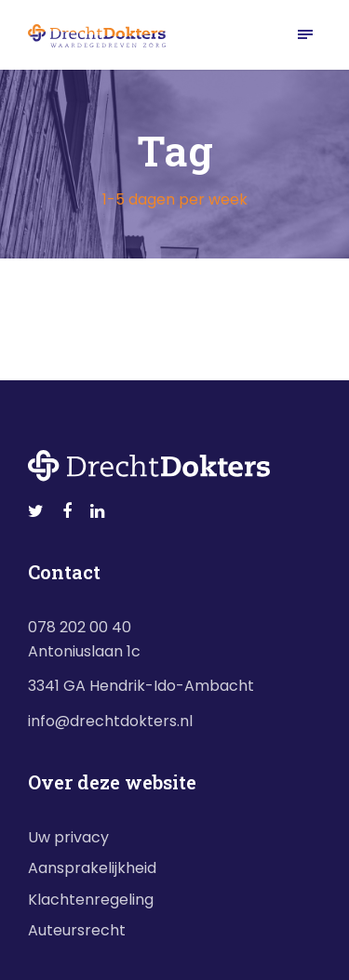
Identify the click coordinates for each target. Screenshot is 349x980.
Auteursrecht (77, 930)
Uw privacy (68, 837)
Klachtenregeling (91, 900)
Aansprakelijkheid (92, 868)
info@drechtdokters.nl (110, 721)
